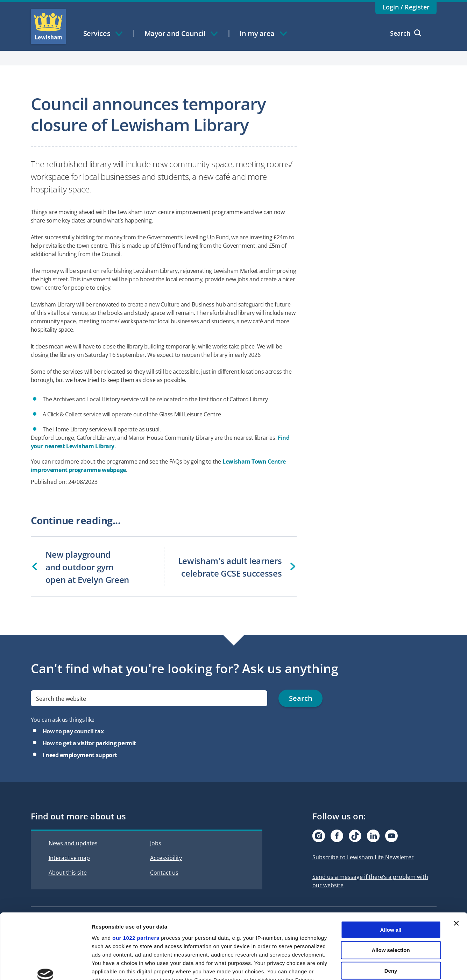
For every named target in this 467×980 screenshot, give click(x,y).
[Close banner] (456, 866)
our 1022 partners (136, 880)
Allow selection (391, 892)
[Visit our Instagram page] (319, 836)
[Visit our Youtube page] (391, 836)
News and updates (73, 843)
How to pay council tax (73, 731)
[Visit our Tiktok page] (355, 836)
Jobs (156, 843)
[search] (149, 699)
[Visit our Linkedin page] (373, 836)
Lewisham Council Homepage (48, 26)
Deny (391, 913)
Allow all (391, 872)
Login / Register (406, 7)
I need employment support (80, 755)
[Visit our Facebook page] (337, 836)
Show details (367, 966)
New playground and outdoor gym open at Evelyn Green (87, 567)
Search (406, 33)
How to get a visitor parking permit (89, 743)
